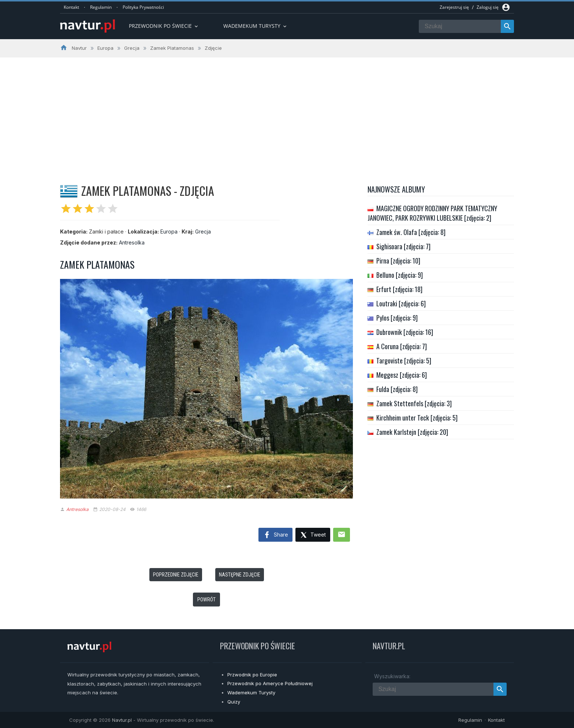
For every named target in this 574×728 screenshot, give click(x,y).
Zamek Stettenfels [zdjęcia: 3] (414, 403)
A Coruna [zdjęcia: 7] (402, 346)
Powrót (206, 600)
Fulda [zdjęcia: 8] (397, 389)
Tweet (313, 535)
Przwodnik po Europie (252, 675)
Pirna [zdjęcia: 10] (398, 261)
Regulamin (101, 7)
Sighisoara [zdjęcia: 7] (403, 246)
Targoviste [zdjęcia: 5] (404, 361)
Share (275, 535)
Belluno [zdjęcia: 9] (400, 275)
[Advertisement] (287, 112)
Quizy (234, 702)
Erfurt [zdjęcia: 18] (399, 289)
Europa (169, 232)
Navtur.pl (122, 720)
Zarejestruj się (454, 7)
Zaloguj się (488, 7)
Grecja (203, 232)
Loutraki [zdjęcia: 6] (401, 303)
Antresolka (132, 242)
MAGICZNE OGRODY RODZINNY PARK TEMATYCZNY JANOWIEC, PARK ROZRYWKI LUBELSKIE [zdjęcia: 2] (432, 213)
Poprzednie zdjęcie (176, 575)
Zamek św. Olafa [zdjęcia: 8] (411, 232)
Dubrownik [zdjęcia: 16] (405, 332)
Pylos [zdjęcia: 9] (397, 318)
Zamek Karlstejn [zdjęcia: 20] (412, 432)
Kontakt (71, 7)
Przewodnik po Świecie (164, 26)
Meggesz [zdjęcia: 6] (402, 375)
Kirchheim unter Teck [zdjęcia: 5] (417, 418)
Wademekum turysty (256, 26)
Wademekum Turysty (251, 692)
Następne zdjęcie (240, 575)
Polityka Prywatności (143, 7)
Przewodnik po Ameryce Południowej (270, 683)
